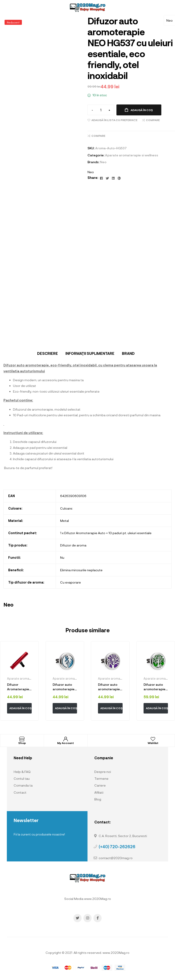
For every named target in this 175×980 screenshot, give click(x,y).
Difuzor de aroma (73, 545)
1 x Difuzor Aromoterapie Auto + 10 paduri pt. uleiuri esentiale (106, 533)
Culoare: (67, 508)
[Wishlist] (153, 739)
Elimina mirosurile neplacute (81, 570)
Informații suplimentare (90, 353)
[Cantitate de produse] (101, 110)
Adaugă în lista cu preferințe (114, 120)
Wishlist (153, 743)
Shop (22, 743)
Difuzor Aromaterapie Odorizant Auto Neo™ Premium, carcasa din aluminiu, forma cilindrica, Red (19, 687)
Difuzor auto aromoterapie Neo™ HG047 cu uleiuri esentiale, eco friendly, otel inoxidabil (109, 687)
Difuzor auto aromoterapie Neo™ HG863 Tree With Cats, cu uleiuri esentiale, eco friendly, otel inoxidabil (156, 687)
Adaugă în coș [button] (21, 708)
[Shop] (22, 739)
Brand (128, 353)
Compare (153, 120)
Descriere (48, 353)
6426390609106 (73, 496)
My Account (66, 743)
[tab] (48, 354)
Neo (170, 20)
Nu (62, 557)
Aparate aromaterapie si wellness (132, 155)
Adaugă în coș (142, 110)
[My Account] (66, 739)
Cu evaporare (71, 582)
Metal (64, 521)
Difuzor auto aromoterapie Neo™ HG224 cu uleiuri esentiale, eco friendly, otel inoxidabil (65, 687)
